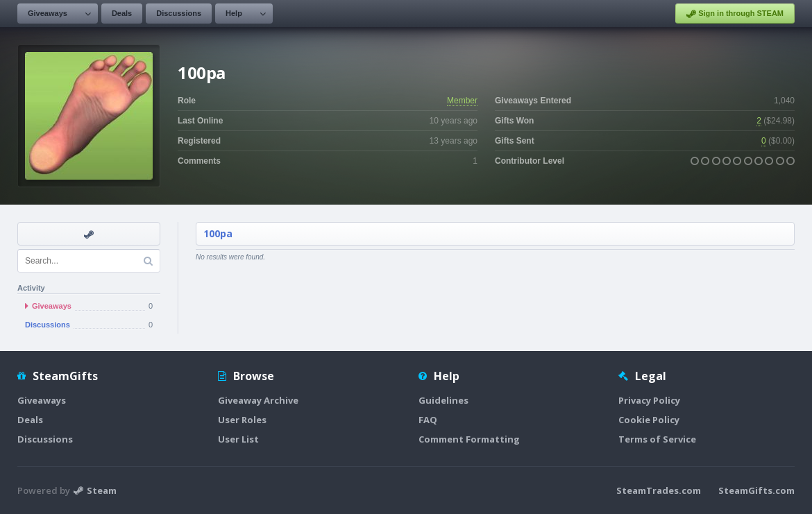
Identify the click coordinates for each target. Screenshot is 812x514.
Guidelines (443, 400)
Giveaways (48, 13)
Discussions (179, 13)
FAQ (428, 420)
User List (238, 439)
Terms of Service (657, 439)
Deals (122, 13)
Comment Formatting (469, 439)
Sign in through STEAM (735, 14)
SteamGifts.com (756, 490)
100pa (218, 233)
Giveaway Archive (258, 400)
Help (234, 13)
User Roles (242, 420)
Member (462, 101)
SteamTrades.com (659, 490)
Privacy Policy (649, 400)
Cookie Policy (649, 420)
